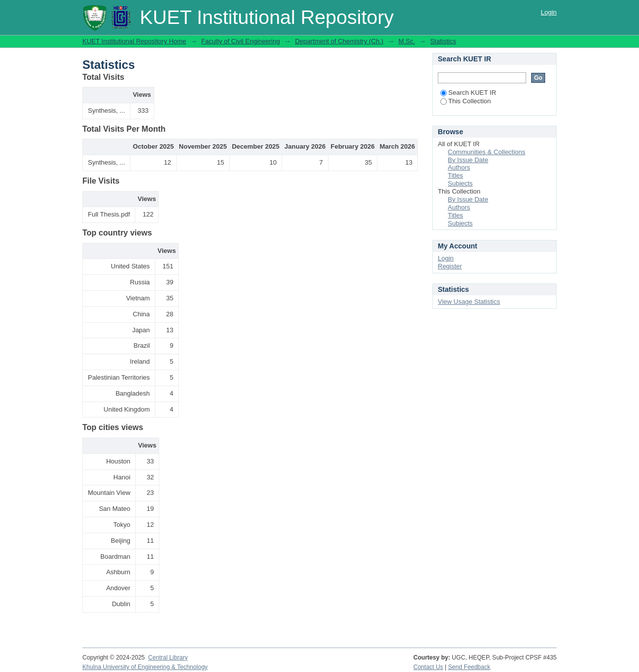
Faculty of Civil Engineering (241, 41)
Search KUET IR (468, 93)
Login (549, 12)
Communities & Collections (486, 152)
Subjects (460, 183)
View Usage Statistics (469, 302)
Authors (459, 167)
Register (450, 266)
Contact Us (428, 667)
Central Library (168, 658)
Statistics (443, 41)
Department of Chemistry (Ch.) (339, 41)
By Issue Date (468, 160)
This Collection (466, 101)
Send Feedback (470, 667)
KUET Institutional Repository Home (134, 41)
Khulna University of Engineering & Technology (145, 667)
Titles (456, 175)
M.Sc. (407, 41)
